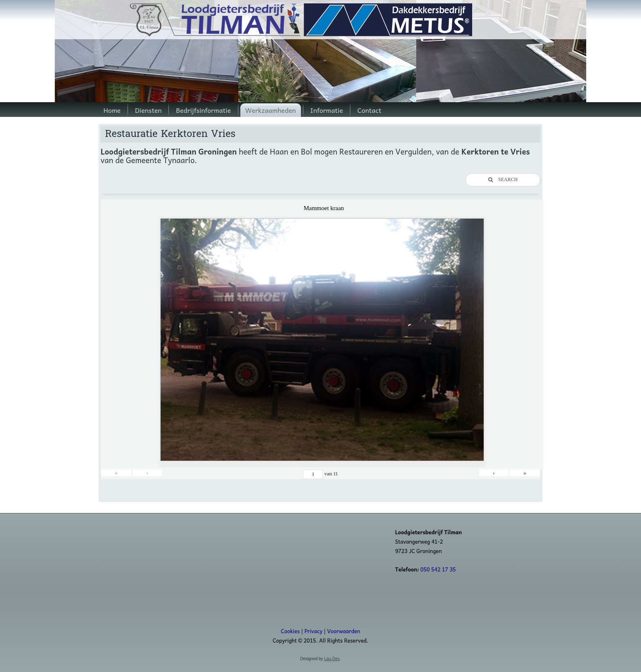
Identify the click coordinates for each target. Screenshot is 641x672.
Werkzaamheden (271, 110)
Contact (369, 110)
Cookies (290, 631)
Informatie (327, 110)
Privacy (314, 631)
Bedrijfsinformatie (203, 110)
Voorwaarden (344, 631)
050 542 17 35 (438, 569)
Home (112, 110)
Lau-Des (332, 659)
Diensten (148, 110)
